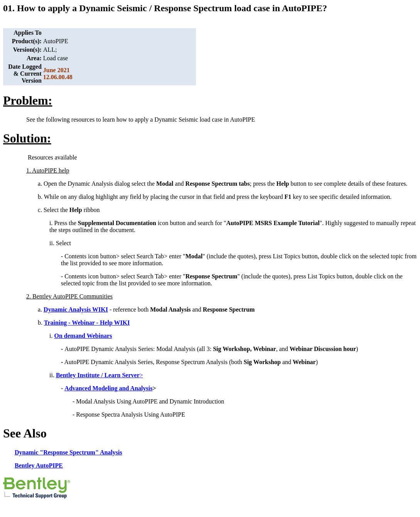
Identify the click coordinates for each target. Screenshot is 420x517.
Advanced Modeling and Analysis (108, 388)
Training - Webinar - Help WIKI (87, 323)
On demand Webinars (83, 336)
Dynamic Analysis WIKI (76, 309)
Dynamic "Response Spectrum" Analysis (68, 452)
